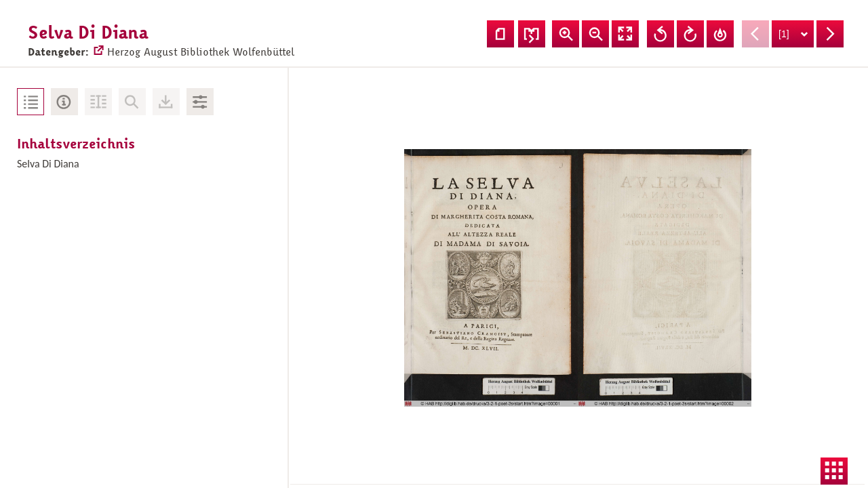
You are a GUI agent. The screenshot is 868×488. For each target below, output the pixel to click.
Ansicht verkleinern (595, 34)
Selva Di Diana (48, 164)
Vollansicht (625, 34)
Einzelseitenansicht (500, 34)
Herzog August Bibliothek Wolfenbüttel (193, 45)
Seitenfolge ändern (532, 34)
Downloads (166, 102)
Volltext (98, 102)
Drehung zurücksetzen (720, 34)
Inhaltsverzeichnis (31, 102)
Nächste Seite (830, 34)
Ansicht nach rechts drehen (690, 34)
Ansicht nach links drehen (660, 34)
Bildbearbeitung (200, 102)
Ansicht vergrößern (566, 34)
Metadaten (64, 102)
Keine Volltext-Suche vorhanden (132, 102)
